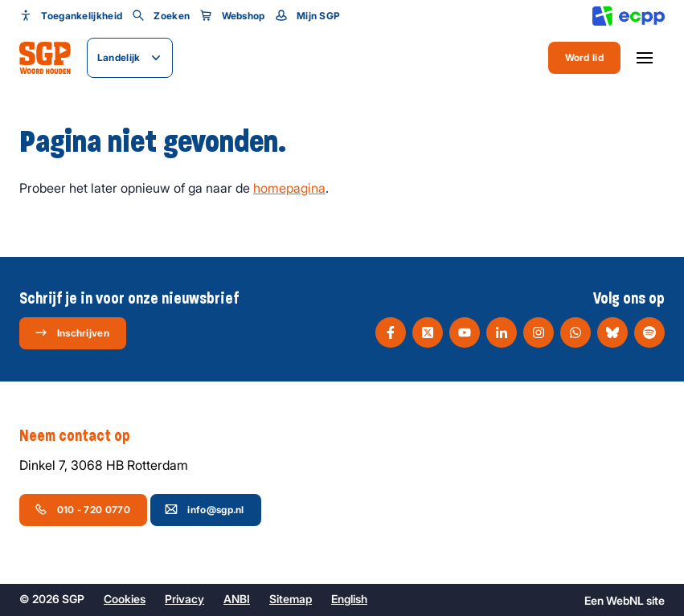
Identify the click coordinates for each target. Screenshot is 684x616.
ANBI (237, 599)
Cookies (125, 599)
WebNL (625, 600)
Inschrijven (72, 332)
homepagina (289, 188)
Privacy (184, 599)
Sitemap (291, 599)
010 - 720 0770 (82, 509)
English (349, 599)
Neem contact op (83, 436)
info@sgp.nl (204, 509)
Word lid (584, 57)
